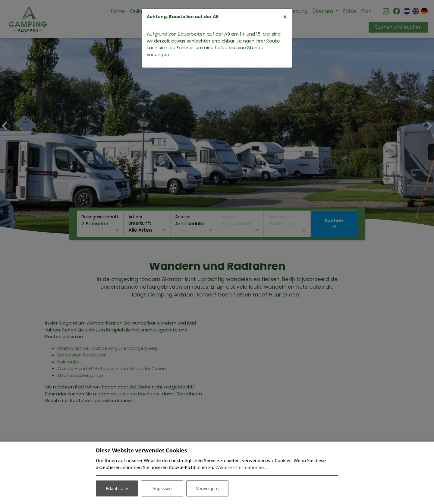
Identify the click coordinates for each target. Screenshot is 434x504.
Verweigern (207, 488)
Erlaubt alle (117, 488)
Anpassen (162, 488)
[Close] (285, 17)
